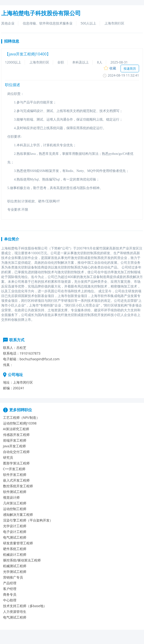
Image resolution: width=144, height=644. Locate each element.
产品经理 (10, 583)
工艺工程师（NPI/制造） (21, 417)
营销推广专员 (13, 577)
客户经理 (10, 589)
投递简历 (130, 68)
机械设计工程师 (15, 554)
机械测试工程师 (15, 566)
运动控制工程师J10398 (20, 423)
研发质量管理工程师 (18, 543)
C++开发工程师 (14, 469)
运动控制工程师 (15, 509)
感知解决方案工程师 (18, 515)
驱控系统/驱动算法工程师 (22, 560)
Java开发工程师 (14, 446)
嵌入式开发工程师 (16, 480)
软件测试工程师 (15, 492)
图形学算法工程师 (16, 463)
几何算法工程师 (15, 503)
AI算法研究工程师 (16, 429)
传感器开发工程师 (16, 435)
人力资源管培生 (15, 612)
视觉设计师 (11, 497)
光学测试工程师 (15, 572)
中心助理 (10, 600)
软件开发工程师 (15, 475)
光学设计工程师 (15, 526)
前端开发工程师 (15, 440)
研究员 (8, 457)
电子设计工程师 (15, 532)
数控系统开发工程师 (18, 486)
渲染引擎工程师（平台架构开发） (28, 520)
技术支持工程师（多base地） (25, 606)
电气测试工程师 (15, 537)
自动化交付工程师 (16, 452)
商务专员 (10, 594)
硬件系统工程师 (15, 549)
